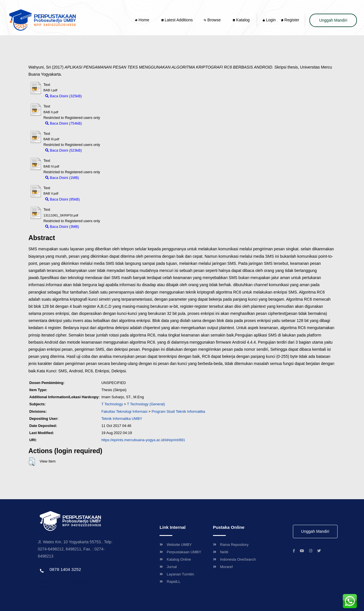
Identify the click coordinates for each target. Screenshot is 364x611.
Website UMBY (176, 545)
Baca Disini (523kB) (64, 150)
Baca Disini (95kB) (63, 199)
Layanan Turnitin (177, 574)
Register (290, 20)
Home (142, 20)
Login (269, 20)
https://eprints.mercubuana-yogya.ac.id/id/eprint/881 (143, 440)
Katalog (241, 20)
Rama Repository (231, 545)
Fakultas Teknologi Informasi (124, 411)
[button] (32, 462)
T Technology (112, 404)
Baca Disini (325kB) (64, 96)
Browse (213, 20)
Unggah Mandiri (333, 20)
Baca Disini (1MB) (62, 178)
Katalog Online (175, 559)
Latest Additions (177, 20)
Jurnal (168, 567)
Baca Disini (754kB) (64, 123)
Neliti (221, 552)
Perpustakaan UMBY (180, 552)
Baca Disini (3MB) (62, 227)
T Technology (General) (146, 404)
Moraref (223, 567)
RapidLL (170, 582)
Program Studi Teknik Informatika (178, 411)
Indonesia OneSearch (234, 559)
